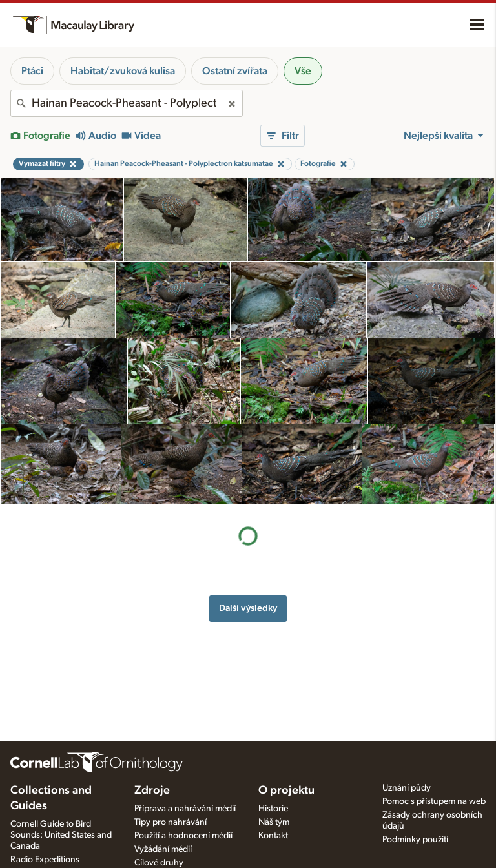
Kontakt (273, 836)
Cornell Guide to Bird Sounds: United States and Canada (61, 835)
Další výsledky (248, 527)
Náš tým (274, 822)
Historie (273, 809)
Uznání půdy (407, 788)
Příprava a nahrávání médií (185, 809)
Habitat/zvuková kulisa (123, 71)
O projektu (286, 790)
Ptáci (32, 71)
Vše (303, 71)
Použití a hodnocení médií (183, 836)
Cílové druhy (159, 863)
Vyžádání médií (163, 849)
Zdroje (152, 790)
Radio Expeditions (45, 860)
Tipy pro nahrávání (170, 822)
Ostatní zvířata (235, 71)
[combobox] (127, 103)
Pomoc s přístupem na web (434, 801)
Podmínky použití (415, 840)
